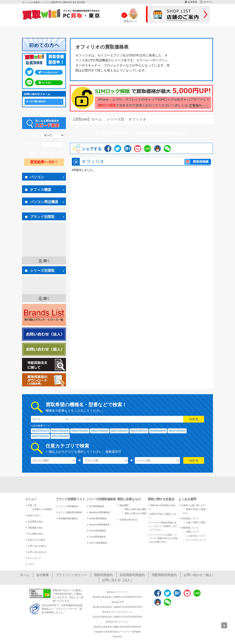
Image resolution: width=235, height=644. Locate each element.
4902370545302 (99, 431)
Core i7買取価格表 (97, 543)
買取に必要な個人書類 (134, 509)
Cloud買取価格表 (97, 537)
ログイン (207, 2)
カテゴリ (30, 134)
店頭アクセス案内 (36, 540)
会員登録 (191, 2)
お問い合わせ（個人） (199, 575)
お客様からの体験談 (40, 509)
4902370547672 (139, 431)
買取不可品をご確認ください (163, 516)
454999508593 (158, 431)
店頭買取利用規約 (132, 575)
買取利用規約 (103, 575)
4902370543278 (40, 431)
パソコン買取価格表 (67, 506)
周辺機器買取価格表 (67, 518)
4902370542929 (119, 431)
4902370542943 (80, 431)
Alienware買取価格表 (98, 525)
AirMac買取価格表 (97, 518)
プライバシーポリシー (71, 575)
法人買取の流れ (34, 534)
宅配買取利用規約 (164, 575)
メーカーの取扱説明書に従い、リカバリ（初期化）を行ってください (163, 526)
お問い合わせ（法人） (118, 580)
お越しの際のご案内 (194, 522)
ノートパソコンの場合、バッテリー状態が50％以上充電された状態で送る (163, 538)
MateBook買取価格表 (99, 512)
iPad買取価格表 (96, 506)
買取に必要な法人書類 (134, 513)
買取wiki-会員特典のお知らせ (163, 507)
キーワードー (32, 144)
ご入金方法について (194, 535)
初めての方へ (33, 515)
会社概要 (43, 575)
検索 (194, 419)
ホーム (25, 575)
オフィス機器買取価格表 (69, 512)
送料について (191, 531)
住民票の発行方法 (128, 520)
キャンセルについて (194, 540)
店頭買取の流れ (34, 522)
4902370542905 (40, 436)
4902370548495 (60, 436)
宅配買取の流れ (34, 528)
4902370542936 (60, 431)
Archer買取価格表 (97, 531)
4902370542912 (177, 431)
